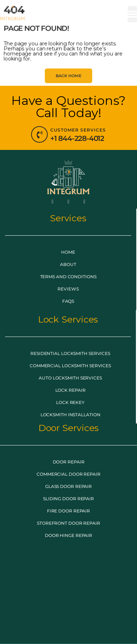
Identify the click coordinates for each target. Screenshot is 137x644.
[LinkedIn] (84, 201)
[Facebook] (53, 201)
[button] (132, 14)
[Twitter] (69, 201)
